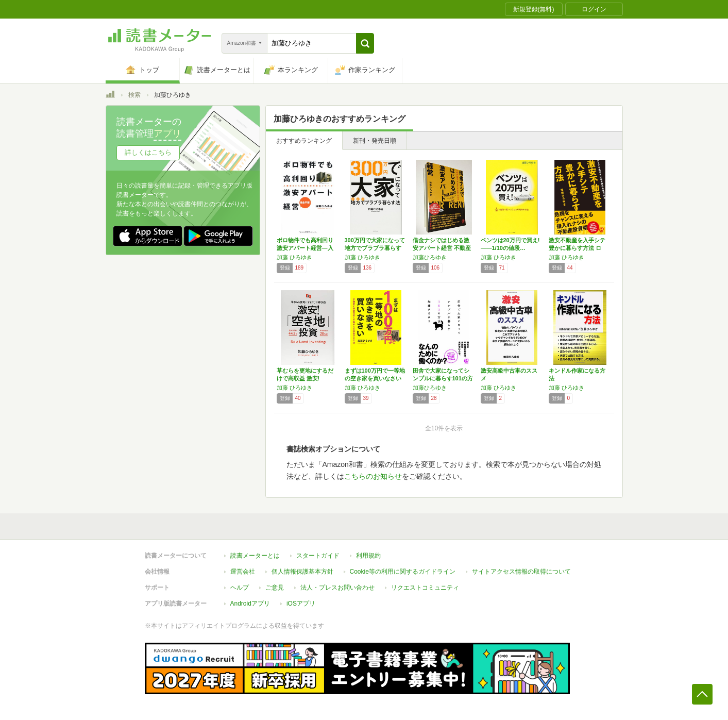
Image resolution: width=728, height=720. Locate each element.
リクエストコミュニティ (425, 588)
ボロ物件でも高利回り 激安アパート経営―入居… (305, 248)
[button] (365, 43)
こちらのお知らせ (373, 476)
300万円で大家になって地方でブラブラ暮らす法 (375, 248)
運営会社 (243, 572)
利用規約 (368, 556)
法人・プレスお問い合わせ (337, 588)
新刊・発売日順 (375, 141)
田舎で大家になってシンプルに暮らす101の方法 (443, 378)
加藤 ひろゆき (294, 257)
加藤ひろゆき (430, 257)
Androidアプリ (250, 604)
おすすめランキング (304, 141)
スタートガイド (318, 556)
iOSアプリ (301, 604)
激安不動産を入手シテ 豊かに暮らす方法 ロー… (577, 248)
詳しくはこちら (148, 152)
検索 (134, 95)
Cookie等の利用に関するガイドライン (403, 572)
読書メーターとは (255, 556)
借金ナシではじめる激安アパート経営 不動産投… (442, 248)
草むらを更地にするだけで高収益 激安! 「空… (305, 378)
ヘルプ (240, 588)
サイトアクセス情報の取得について (521, 572)
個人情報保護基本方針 (302, 572)
